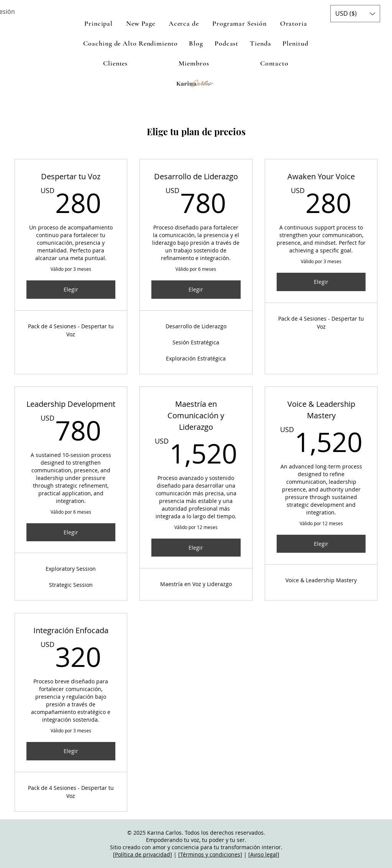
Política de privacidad (143, 854)
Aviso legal (264, 854)
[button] (355, 14)
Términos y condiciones (210, 854)
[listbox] (355, 14)
